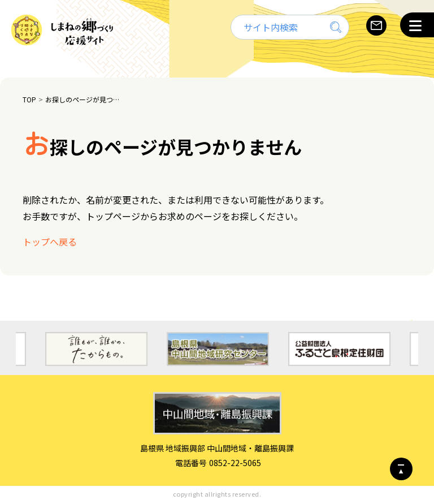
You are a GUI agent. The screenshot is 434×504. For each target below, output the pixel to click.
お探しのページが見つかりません (84, 99)
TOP (29, 99)
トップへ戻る (50, 242)
